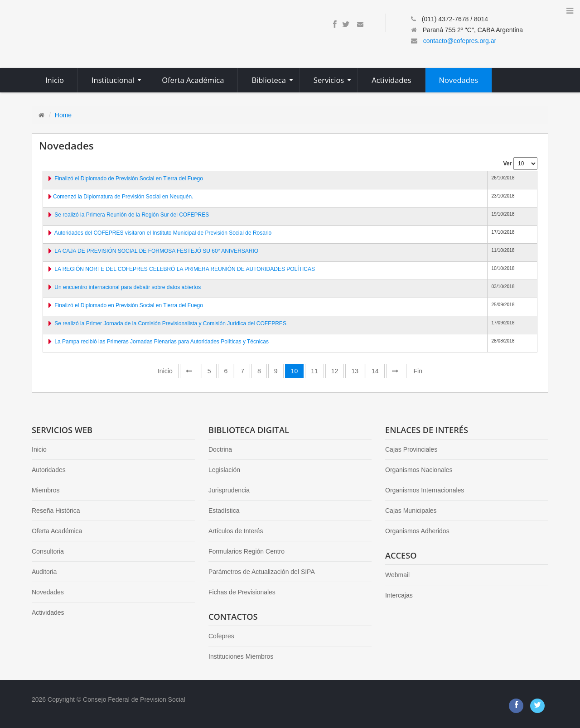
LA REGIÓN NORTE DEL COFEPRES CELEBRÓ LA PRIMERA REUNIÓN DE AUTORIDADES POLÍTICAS (185, 269)
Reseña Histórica (56, 511)
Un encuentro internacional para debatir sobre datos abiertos (128, 287)
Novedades (48, 592)
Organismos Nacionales (419, 470)
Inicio (165, 371)
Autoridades (49, 470)
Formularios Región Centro (246, 551)
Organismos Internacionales (425, 490)
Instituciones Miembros (241, 656)
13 (355, 371)
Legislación (224, 470)
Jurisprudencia (229, 490)
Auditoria (44, 572)
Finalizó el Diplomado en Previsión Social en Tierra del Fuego (129, 305)
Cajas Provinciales (411, 449)
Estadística (224, 511)
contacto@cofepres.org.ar (460, 41)
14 (375, 371)
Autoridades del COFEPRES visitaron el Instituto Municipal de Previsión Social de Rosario (163, 233)
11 (314, 371)
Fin (418, 371)
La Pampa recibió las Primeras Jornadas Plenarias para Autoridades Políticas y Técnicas (162, 342)
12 (335, 371)
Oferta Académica (57, 531)
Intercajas (399, 595)
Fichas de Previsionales (242, 592)
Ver (507, 164)
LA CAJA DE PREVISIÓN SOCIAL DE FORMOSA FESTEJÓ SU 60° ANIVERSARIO (156, 251)
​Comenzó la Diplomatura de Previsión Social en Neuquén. (123, 197)
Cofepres (221, 636)
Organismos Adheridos (417, 531)
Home (63, 115)
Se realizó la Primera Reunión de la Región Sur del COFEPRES (132, 215)
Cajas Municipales (411, 511)
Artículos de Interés (236, 531)
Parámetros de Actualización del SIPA (262, 572)
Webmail (397, 575)
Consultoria (48, 551)
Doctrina (220, 449)
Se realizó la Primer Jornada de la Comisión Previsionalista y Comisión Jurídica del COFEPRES (170, 323)
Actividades (48, 612)
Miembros (46, 490)
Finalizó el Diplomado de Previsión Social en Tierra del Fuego (129, 178)
